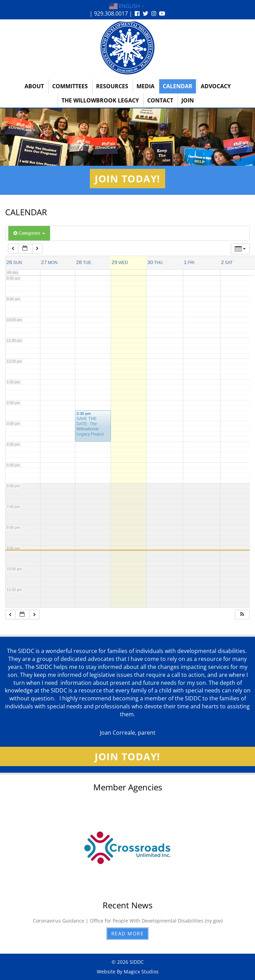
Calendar (178, 86)
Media (145, 86)
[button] (242, 615)
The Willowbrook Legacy (100, 100)
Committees (70, 86)
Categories (29, 233)
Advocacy (216, 86)
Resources (112, 86)
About (34, 86)
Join (188, 100)
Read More (128, 933)
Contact (160, 100)
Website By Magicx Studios (128, 972)
